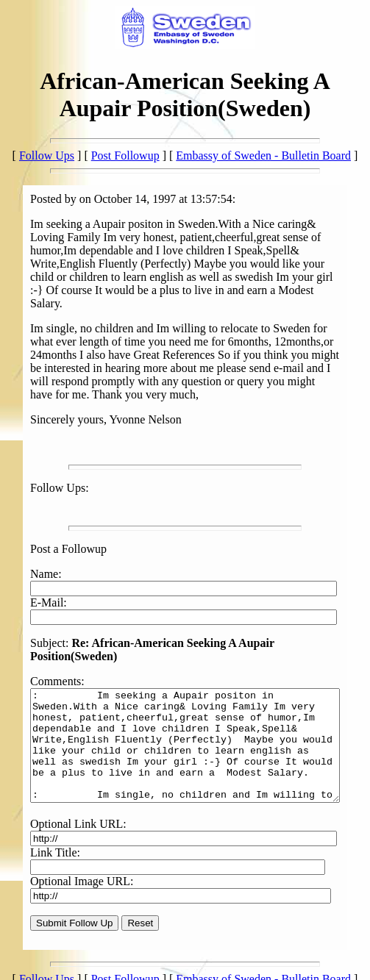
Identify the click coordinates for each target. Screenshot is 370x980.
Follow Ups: (43, 461)
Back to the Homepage (60, 967)
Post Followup (125, 155)
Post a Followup (51, 522)
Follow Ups (47, 155)
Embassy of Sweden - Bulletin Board (263, 155)
